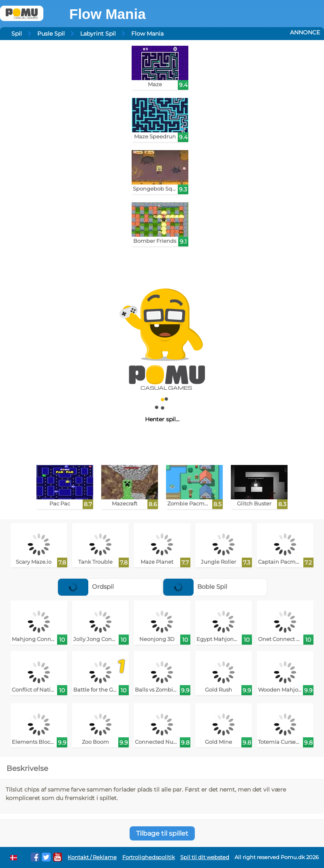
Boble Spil (195, 587)
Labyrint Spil (98, 34)
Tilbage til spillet (162, 833)
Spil (17, 34)
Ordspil (86, 587)
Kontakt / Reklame (92, 857)
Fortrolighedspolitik (149, 857)
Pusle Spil (51, 34)
